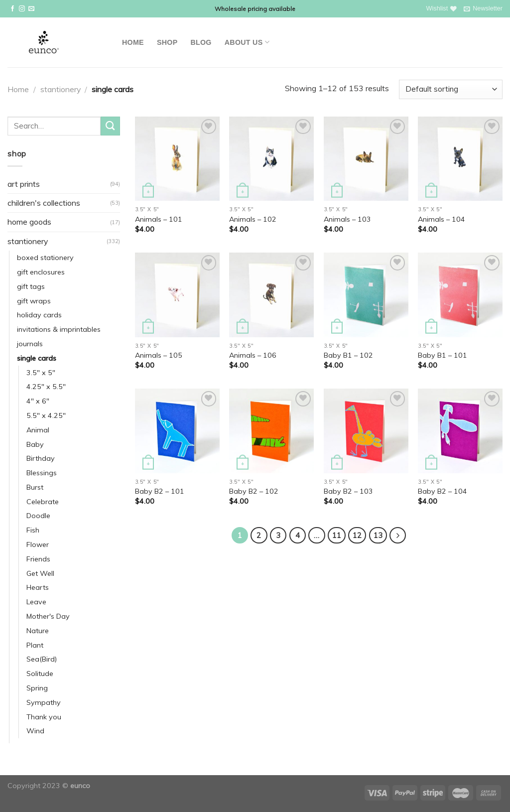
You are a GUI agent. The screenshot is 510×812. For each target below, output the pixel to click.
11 (337, 535)
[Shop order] (451, 89)
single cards (37, 358)
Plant (35, 645)
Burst (35, 487)
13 (378, 535)
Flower (38, 544)
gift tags (31, 286)
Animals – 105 (159, 355)
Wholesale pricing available (255, 9)
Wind (35, 731)
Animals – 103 (347, 219)
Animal (38, 430)
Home (133, 42)
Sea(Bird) (42, 659)
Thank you (44, 717)
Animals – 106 (253, 355)
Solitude (40, 674)
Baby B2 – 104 (443, 491)
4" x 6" (38, 401)
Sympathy (44, 702)
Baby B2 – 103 (348, 491)
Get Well (40, 573)
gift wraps (34, 301)
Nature (38, 631)
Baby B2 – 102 (254, 491)
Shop (167, 42)
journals (30, 344)
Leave (36, 602)
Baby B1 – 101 (443, 355)
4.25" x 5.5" (46, 387)
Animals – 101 (159, 219)
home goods (29, 222)
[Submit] (110, 126)
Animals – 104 (442, 219)
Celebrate (43, 502)
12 (357, 535)
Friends (38, 559)
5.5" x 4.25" (46, 415)
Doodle (38, 516)
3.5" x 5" (41, 373)
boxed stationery (45, 258)
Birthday (41, 458)
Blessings (42, 473)
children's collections (44, 203)
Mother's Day (48, 616)
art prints (24, 184)
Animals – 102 (253, 219)
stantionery (61, 89)
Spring (37, 688)
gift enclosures (41, 272)
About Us (247, 42)
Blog (201, 42)
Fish (33, 530)
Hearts (38, 587)
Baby (35, 444)
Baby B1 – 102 (348, 355)
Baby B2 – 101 (160, 491)
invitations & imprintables (59, 329)
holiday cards (39, 315)
